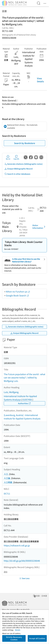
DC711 (7, 494)
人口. (6, 474)
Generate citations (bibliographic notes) (23, 164)
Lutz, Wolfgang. (11, 392)
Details (18, 630)
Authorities (24, 403)
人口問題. (8, 482)
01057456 (27, 400)
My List (8, 157)
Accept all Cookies (37, 638)
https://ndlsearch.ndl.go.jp (17, 545)
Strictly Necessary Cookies (14, 638)
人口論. (7, 478)
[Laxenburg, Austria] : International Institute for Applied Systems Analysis (22, 417)
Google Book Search (18, 295)
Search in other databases (17, 174)
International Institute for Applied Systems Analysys (20, 398)
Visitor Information (39, 227)
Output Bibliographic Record (18, 169)
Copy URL (16, 157)
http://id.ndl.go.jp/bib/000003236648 (22, 561)
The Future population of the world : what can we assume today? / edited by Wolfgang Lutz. (24, 378)
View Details (40, 80)
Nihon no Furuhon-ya (18, 292)
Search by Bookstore (25, 143)
